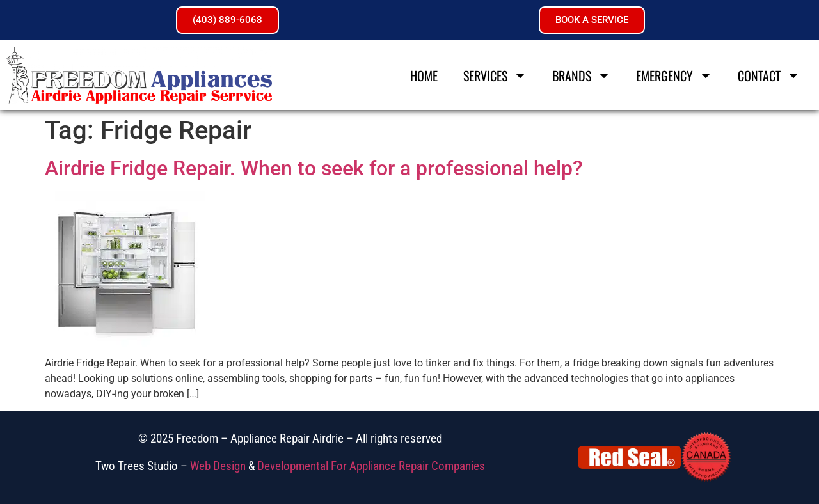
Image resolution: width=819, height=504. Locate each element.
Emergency (674, 75)
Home (424, 75)
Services (495, 75)
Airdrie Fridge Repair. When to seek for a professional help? (314, 168)
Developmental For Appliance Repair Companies (371, 466)
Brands (581, 75)
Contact (769, 75)
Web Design (218, 466)
